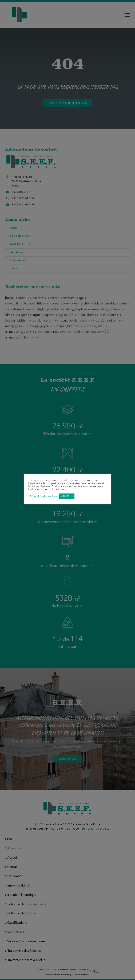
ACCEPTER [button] (67, 496)
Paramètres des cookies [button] (43, 496)
